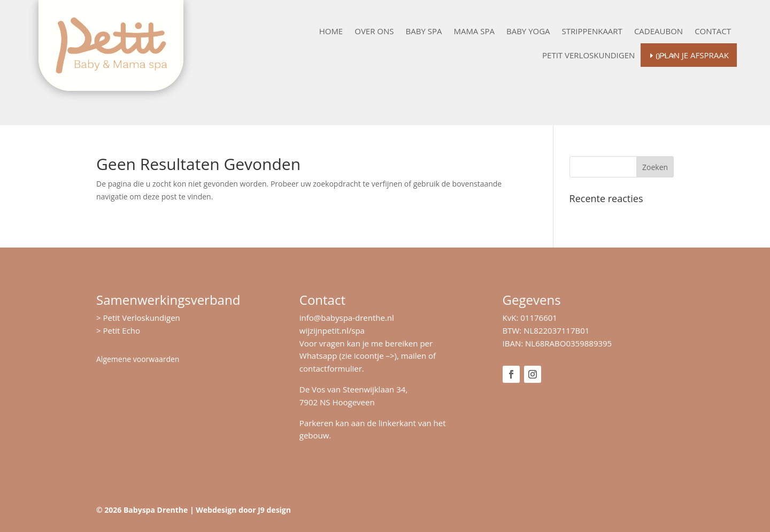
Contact (713, 32)
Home (331, 32)
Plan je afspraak (694, 55)
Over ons (374, 32)
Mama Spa (474, 32)
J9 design (274, 510)
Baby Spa (424, 32)
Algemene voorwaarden (138, 359)
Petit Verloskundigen (588, 56)
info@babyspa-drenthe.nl (347, 318)
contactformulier (331, 368)
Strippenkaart (592, 32)
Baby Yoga (528, 32)
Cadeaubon (659, 32)
